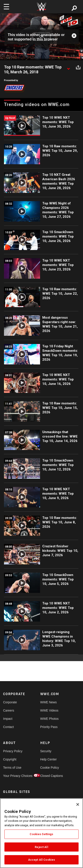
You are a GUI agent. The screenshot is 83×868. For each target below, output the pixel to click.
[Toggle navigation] (6, 7)
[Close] (78, 804)
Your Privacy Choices (12, 776)
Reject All (41, 847)
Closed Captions (50, 776)
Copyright (10, 759)
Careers (9, 710)
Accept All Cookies (41, 860)
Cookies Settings (41, 834)
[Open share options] (78, 67)
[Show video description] (68, 67)
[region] (41, 833)
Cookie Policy (50, 768)
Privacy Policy (12, 751)
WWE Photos (49, 719)
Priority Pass (49, 727)
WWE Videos (49, 710)
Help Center (49, 759)
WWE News (49, 702)
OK (41, 37)
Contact (8, 727)
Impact (8, 719)
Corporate (10, 702)
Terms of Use (12, 768)
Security (46, 751)
